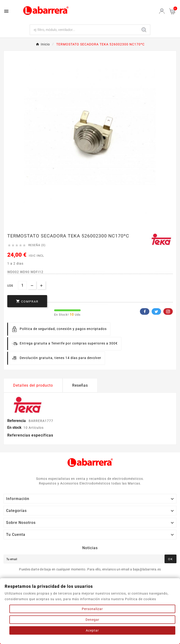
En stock (14, 427)
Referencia (17, 421)
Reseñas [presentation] (80, 385)
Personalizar (92, 609)
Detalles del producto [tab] (33, 385)
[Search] (144, 30)
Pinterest (168, 311)
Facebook (145, 311)
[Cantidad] (22, 285)
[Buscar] (84, 30)
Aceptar (92, 630)
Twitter (156, 311)
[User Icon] (162, 11)
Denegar (92, 620)
